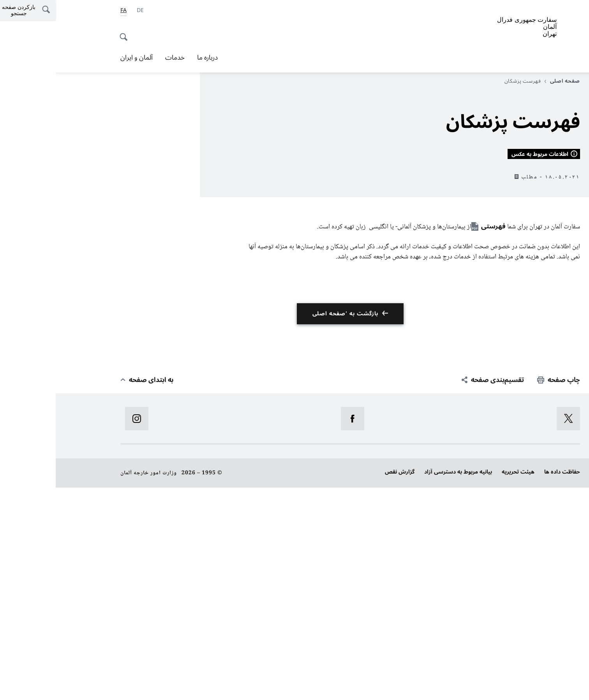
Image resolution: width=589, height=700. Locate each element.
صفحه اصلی (506, 81)
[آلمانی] (85, 11)
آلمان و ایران (81, 58)
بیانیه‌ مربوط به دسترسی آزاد (402, 685)
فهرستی (438, 439)
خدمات (119, 58)
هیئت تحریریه (462, 685)
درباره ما (152, 58)
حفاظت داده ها (506, 685)
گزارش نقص (344, 685)
